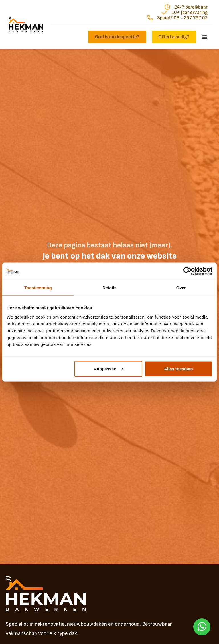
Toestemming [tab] (38, 288)
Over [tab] (181, 288)
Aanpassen (109, 369)
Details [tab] (109, 288)
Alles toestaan (179, 369)
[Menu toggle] (205, 37)
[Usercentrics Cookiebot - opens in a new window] (187, 271)
